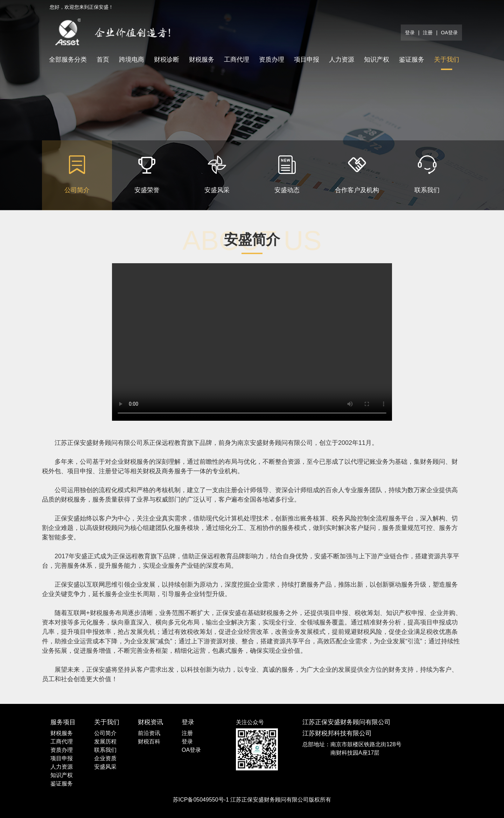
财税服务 (202, 60)
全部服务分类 (68, 60)
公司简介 (105, 733)
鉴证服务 (412, 60)
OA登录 (449, 33)
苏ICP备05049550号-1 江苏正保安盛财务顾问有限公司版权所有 (252, 800)
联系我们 (105, 750)
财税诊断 (167, 60)
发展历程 (105, 742)
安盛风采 (105, 767)
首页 (103, 60)
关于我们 (447, 60)
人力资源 (342, 60)
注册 (428, 33)
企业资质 (105, 758)
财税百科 (149, 742)
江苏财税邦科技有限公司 (337, 733)
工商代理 (237, 60)
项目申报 (307, 60)
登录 (410, 33)
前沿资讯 (149, 733)
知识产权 (377, 60)
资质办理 (272, 60)
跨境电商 (132, 60)
